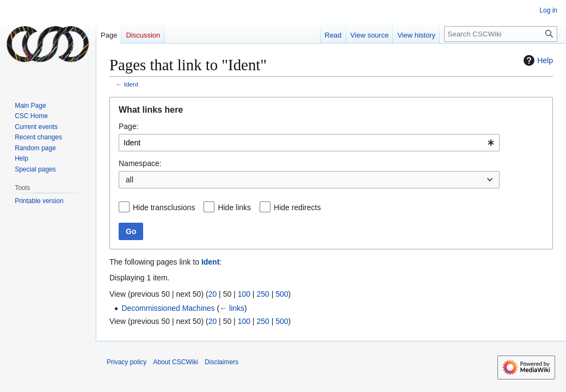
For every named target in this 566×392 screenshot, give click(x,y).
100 (244, 294)
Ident (131, 84)
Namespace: (140, 163)
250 (263, 294)
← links (232, 308)
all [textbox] (130, 180)
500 (282, 294)
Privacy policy (127, 362)
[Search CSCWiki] (501, 34)
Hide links (234, 207)
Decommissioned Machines (168, 308)
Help (537, 60)
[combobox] (309, 143)
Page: (129, 126)
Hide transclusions (164, 207)
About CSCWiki (176, 362)
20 (213, 294)
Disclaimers (222, 362)
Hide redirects (297, 207)
